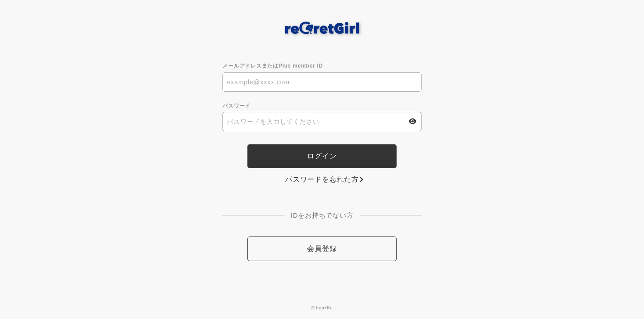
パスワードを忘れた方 (322, 179)
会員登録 (322, 249)
